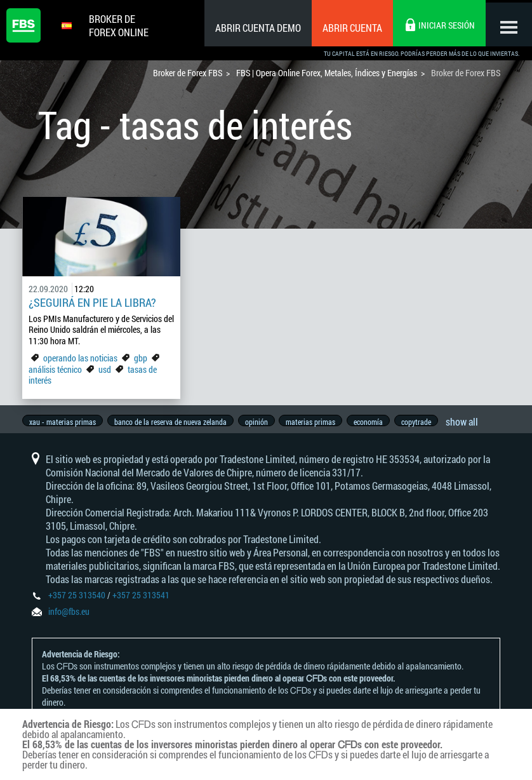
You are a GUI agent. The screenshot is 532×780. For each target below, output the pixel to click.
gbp (141, 358)
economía (376, 422)
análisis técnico (55, 369)
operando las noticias (80, 358)
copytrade (426, 422)
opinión (260, 422)
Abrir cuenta (348, 28)
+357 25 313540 (77, 601)
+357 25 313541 (141, 601)
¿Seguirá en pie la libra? (92, 302)
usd (105, 369)
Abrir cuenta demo (254, 28)
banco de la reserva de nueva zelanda (172, 422)
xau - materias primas (63, 422)
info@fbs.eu (69, 618)
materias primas (317, 422)
